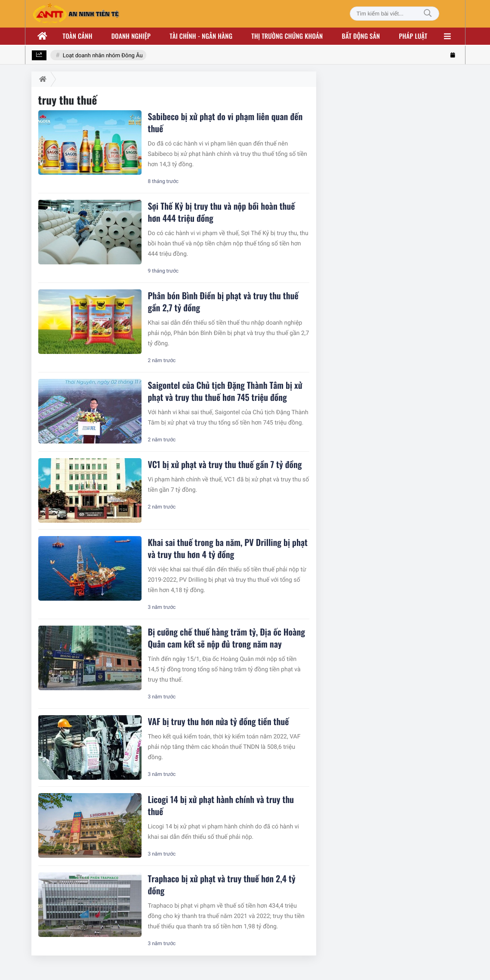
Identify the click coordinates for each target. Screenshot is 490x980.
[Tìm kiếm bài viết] (395, 14)
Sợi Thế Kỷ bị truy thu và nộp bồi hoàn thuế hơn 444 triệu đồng (222, 212)
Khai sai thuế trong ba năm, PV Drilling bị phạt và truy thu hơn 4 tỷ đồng (228, 548)
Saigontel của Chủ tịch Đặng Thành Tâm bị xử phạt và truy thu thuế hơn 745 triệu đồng (225, 391)
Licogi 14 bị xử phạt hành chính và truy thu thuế (221, 805)
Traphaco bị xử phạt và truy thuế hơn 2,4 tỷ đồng (222, 884)
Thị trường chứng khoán (287, 36)
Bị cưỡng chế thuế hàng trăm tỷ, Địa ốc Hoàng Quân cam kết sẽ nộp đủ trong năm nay (227, 638)
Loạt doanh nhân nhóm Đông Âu (103, 56)
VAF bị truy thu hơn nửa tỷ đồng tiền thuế (219, 721)
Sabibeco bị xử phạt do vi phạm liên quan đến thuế (225, 122)
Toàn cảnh (78, 36)
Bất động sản (361, 36)
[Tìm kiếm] (428, 14)
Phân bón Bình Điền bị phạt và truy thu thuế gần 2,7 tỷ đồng (223, 301)
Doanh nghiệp (131, 36)
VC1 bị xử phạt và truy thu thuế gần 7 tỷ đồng (225, 464)
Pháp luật (413, 36)
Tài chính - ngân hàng (201, 36)
